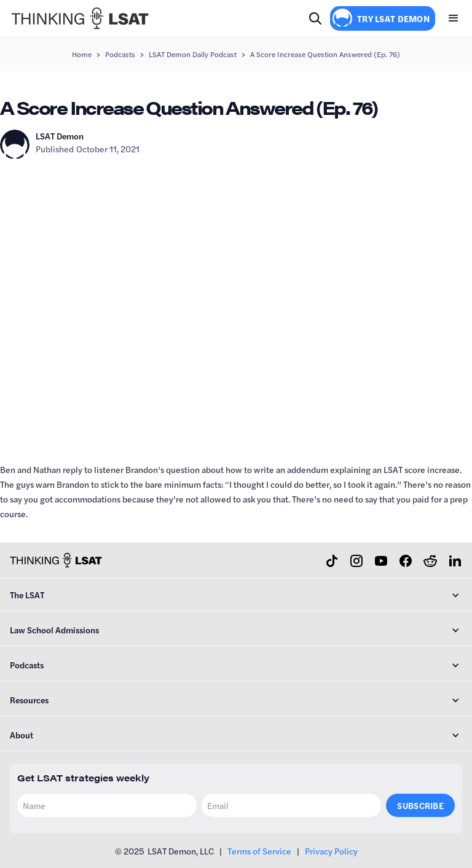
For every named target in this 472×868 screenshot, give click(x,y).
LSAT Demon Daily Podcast (193, 54)
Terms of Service (259, 851)
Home (82, 54)
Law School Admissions (54, 630)
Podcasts (120, 54)
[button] (454, 18)
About (22, 735)
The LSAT (27, 595)
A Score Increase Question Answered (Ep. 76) (325, 54)
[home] (80, 18)
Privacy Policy (331, 851)
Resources (29, 700)
